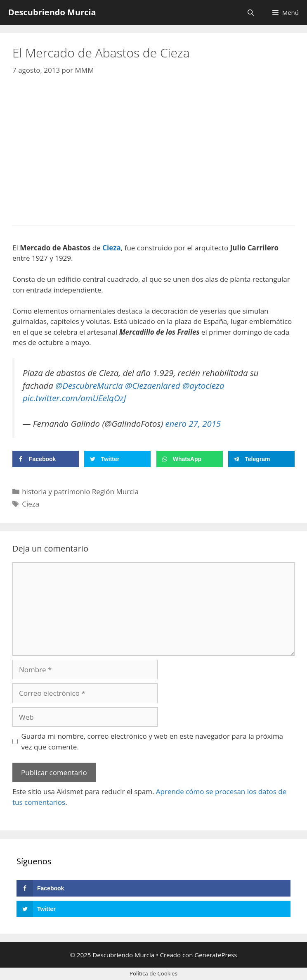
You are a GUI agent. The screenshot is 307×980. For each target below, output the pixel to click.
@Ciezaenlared (153, 385)
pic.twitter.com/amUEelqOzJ (74, 398)
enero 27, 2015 (193, 423)
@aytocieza (203, 385)
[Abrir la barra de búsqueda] (251, 12)
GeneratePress (216, 955)
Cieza (31, 504)
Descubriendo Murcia (52, 12)
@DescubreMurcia (89, 385)
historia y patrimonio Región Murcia (80, 491)
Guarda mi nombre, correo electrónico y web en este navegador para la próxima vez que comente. (152, 741)
